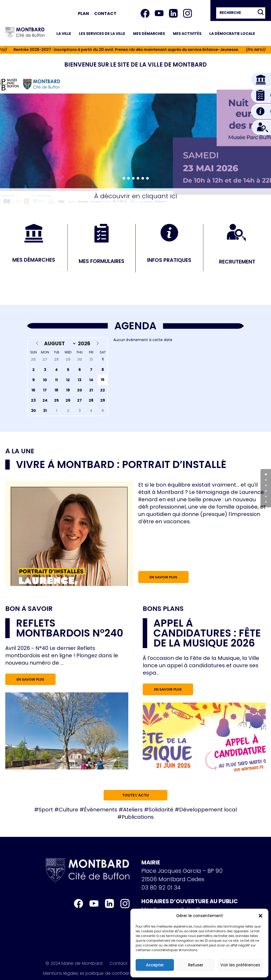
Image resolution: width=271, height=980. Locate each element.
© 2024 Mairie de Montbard (74, 963)
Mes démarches (149, 34)
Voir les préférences (240, 965)
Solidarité (161, 810)
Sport (46, 810)
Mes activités (187, 34)
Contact (105, 14)
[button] (261, 916)
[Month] (59, 344)
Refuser (196, 965)
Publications (138, 817)
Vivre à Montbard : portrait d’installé (121, 464)
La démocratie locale (232, 34)
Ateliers (133, 810)
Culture (68, 810)
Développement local (208, 810)
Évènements (101, 810)
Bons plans (163, 609)
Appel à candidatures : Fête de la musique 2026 (207, 633)
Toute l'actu (135, 795)
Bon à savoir (29, 609)
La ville (64, 34)
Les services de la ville (102, 34)
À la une (20, 451)
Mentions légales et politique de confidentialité (93, 973)
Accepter (155, 965)
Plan (83, 14)
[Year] (85, 344)
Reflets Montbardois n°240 (70, 628)
